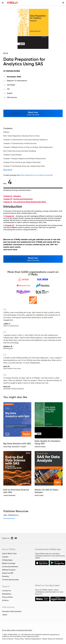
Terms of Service (8, 639)
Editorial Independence (33, 639)
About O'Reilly (9, 549)
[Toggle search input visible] (63, 3)
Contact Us (6, 591)
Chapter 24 (25, 202)
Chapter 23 (18, 199)
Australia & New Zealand (12, 611)
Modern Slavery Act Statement (53, 639)
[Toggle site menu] (3, 3)
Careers (5, 557)
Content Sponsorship (10, 580)
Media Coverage (9, 563)
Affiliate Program (9, 570)
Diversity (5, 576)
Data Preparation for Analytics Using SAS (37, 175)
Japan (5, 615)
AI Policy (5, 600)
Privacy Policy (7, 597)
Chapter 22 (12, 196)
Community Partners (10, 567)
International (8, 607)
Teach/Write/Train (9, 554)
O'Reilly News (7, 560)
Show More (8, 170)
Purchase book (9, 518)
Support (6, 586)
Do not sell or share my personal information (17, 630)
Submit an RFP (8, 573)
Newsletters (7, 594)
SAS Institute (12, 97)
